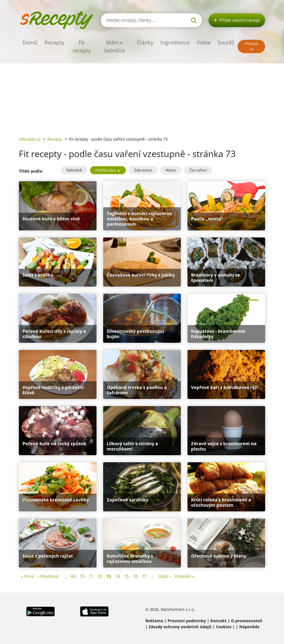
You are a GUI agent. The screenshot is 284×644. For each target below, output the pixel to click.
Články (145, 42)
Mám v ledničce (114, 46)
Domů (30, 42)
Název (171, 170)
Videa (204, 42)
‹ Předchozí (48, 576)
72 (100, 576)
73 (109, 576)
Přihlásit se (251, 46)
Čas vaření (198, 170)
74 (118, 576)
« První (27, 576)
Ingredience (175, 42)
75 (126, 576)
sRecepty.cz (30, 139)
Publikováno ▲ (108, 170)
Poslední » (184, 576)
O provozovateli (247, 621)
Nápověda (249, 627)
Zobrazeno (143, 170)
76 (135, 576)
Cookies (224, 627)
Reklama (154, 621)
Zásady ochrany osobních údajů (180, 627)
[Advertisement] (142, 97)
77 (144, 576)
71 (91, 576)
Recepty (54, 42)
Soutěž (226, 42)
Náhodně (74, 170)
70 (82, 576)
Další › (164, 576)
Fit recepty (82, 46)
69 (73, 576)
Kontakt (218, 621)
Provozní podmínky (187, 621)
